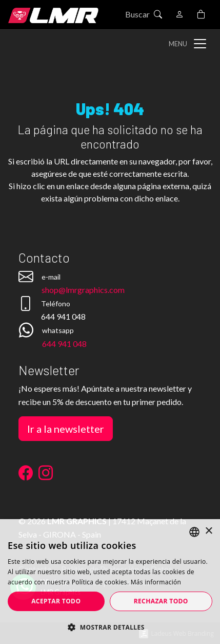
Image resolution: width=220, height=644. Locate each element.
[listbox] (194, 532)
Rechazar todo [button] (161, 601)
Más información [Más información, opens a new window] (156, 582)
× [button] (208, 531)
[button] (110, 627)
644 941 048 (64, 344)
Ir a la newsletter (66, 429)
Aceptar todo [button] (56, 601)
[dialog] (110, 582)
